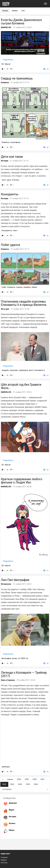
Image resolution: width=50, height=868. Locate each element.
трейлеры (6, 767)
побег (4, 287)
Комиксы (5, 82)
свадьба (5, 370)
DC (3, 64)
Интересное (6, 584)
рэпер (14, 658)
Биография (6, 658)
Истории (5, 161)
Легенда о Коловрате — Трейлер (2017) (24, 674)
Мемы (12, 830)
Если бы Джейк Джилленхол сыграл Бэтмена (21, 22)
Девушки (13, 803)
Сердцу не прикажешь (17, 78)
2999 (27, 779)
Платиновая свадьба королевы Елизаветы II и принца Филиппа (24, 303)
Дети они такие (12, 157)
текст (4, 180)
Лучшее (5, 11)
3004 (20, 784)
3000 (35, 779)
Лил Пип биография (15, 580)
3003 (12, 784)
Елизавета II (40, 370)
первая (10, 779)
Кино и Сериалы (8, 680)
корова (19, 287)
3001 (42, 779)
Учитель (16, 180)
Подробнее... (9, 60)
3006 (36, 784)
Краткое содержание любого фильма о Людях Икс (22, 481)
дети (9, 180)
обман (34, 287)
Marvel (8, 64)
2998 (19, 779)
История (13, 817)
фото (31, 370)
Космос (12, 823)
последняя (7, 789)
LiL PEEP (21, 658)
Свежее (15, 11)
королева (14, 370)
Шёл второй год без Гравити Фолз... (21, 386)
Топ (23, 11)
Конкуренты (10, 194)
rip (27, 658)
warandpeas (15, 142)
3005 (28, 784)
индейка (27, 287)
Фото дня (5, 309)
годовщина (23, 370)
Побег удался (11, 245)
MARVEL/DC (6, 27)
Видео (12, 810)
